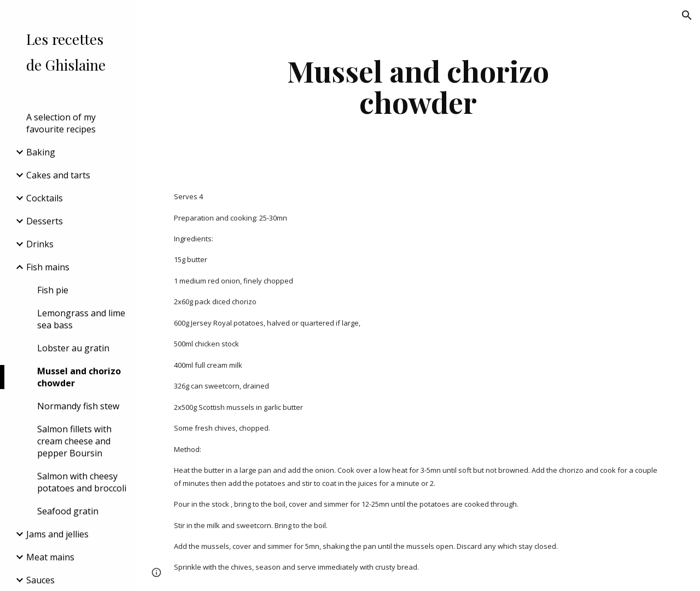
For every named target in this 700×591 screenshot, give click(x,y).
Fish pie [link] (53, 290)
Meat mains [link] (50, 557)
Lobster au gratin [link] (73, 348)
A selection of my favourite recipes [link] (61, 123)
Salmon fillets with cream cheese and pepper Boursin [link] (74, 441)
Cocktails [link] (45, 198)
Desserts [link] (45, 221)
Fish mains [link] (48, 267)
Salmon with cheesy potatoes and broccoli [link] (82, 482)
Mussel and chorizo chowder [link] (79, 377)
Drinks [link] (40, 244)
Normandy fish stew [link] (78, 406)
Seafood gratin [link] (68, 511)
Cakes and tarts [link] (58, 175)
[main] (418, 86)
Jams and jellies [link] (57, 534)
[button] (687, 15)
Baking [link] (41, 152)
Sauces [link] (40, 580)
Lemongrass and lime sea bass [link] (81, 319)
